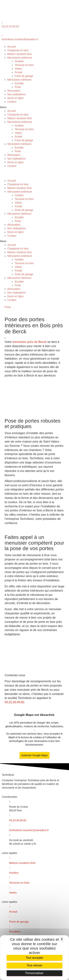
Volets (18, 69)
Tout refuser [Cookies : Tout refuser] (34, 965)
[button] (34, 107)
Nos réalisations (17, 94)
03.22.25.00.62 (10, 26)
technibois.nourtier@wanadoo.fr (20, 39)
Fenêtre (19, 61)
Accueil (11, 47)
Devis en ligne (15, 98)
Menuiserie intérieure (19, 80)
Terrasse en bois (24, 65)
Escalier (19, 83)
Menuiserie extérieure (20, 58)
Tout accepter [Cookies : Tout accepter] (34, 958)
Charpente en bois (18, 50)
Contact (12, 102)
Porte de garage (24, 76)
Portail (18, 72)
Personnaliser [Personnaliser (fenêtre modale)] (35, 973)
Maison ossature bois (20, 54)
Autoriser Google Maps (34, 755)
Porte (18, 87)
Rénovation (14, 91)
